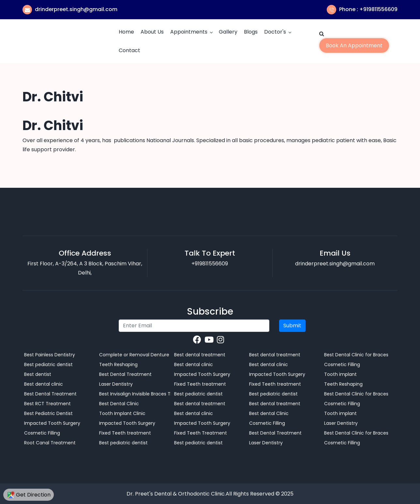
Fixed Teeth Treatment (201, 433)
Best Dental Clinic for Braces (356, 355)
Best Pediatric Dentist (48, 413)
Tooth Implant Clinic (122, 413)
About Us (152, 32)
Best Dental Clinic (119, 404)
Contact (129, 50)
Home (126, 32)
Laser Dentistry (116, 384)
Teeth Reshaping (118, 364)
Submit (292, 326)
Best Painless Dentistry (50, 355)
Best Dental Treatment (50, 394)
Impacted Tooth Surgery (52, 423)
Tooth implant (340, 374)
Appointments (189, 32)
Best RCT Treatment (47, 404)
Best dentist (38, 374)
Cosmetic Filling (42, 433)
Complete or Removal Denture (134, 355)
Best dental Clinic (269, 413)
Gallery (228, 32)
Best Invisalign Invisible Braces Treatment (135, 394)
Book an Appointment (354, 45)
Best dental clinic (44, 384)
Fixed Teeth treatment (125, 433)
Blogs (251, 32)
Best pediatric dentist (48, 364)
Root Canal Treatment (50, 443)
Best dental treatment (200, 355)
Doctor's (275, 32)
